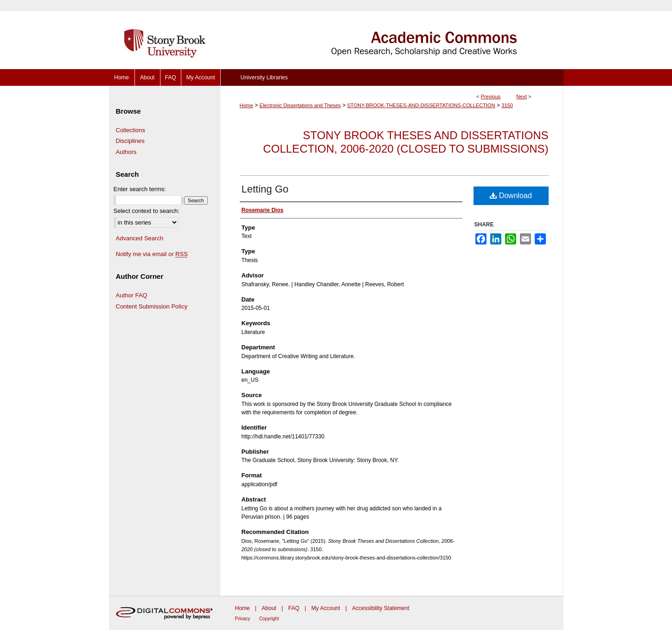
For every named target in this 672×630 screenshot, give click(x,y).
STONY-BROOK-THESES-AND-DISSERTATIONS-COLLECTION (421, 105)
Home (246, 105)
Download (511, 196)
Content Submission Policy (152, 306)
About (269, 608)
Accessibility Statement (381, 608)
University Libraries (264, 77)
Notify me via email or (152, 254)
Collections (131, 130)
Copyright (269, 619)
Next (522, 96)
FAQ (294, 608)
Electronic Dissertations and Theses (300, 105)
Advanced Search (140, 238)
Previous (491, 96)
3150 (507, 105)
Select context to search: (147, 211)
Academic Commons (392, 35)
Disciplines (130, 141)
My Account (326, 608)
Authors (126, 152)
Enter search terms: (140, 189)
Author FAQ (132, 295)
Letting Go (265, 189)
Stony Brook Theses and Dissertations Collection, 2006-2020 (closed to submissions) (406, 142)
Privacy (243, 619)
